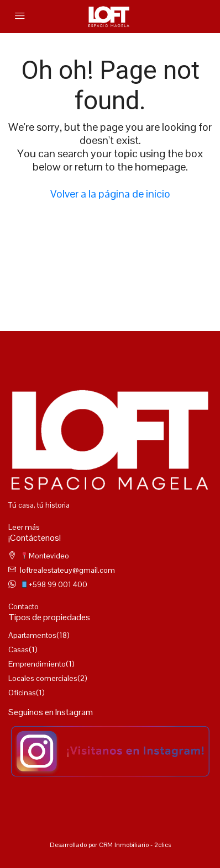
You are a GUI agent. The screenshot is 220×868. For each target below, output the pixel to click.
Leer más (24, 527)
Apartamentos (32, 635)
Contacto (23, 606)
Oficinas (22, 693)
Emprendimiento (37, 664)
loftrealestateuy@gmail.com (67, 570)
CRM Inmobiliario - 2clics (135, 845)
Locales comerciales (43, 678)
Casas (19, 649)
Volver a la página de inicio (110, 194)
